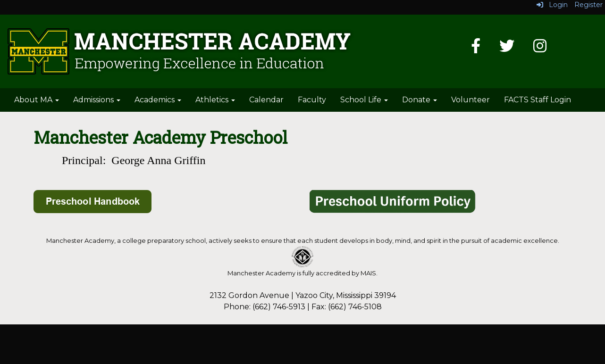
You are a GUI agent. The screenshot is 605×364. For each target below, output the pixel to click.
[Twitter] (507, 49)
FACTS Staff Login (538, 100)
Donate (420, 100)
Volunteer (471, 100)
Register (588, 5)
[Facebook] (476, 49)
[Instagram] (540, 49)
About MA (37, 100)
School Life (364, 100)
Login (552, 5)
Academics (158, 100)
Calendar (266, 100)
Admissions (97, 100)
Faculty (312, 100)
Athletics (215, 100)
